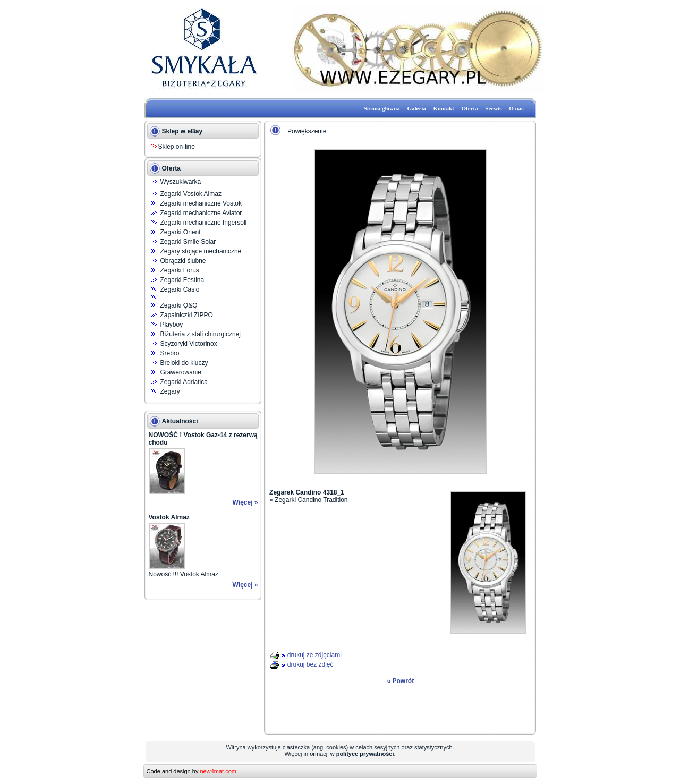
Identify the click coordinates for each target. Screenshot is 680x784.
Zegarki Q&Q (179, 305)
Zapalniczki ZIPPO (187, 315)
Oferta (469, 108)
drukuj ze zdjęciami (314, 655)
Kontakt (444, 108)
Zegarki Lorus (180, 270)
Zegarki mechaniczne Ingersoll (204, 223)
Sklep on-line (177, 147)
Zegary (170, 391)
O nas (516, 108)
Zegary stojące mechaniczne (201, 251)
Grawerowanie (181, 372)
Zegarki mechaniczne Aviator (201, 213)
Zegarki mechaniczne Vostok (201, 203)
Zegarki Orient (181, 232)
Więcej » (245, 502)
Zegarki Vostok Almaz (191, 194)
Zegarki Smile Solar (188, 242)
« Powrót (400, 681)
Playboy (172, 325)
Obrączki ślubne (183, 261)
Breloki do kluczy (184, 363)
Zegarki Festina (182, 280)
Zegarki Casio (180, 289)
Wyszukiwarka (181, 182)
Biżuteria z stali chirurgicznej (201, 334)
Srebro (170, 353)
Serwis (493, 108)
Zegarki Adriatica (184, 382)
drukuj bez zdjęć (311, 664)
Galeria (416, 108)
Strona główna (382, 108)
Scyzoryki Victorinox (189, 344)
